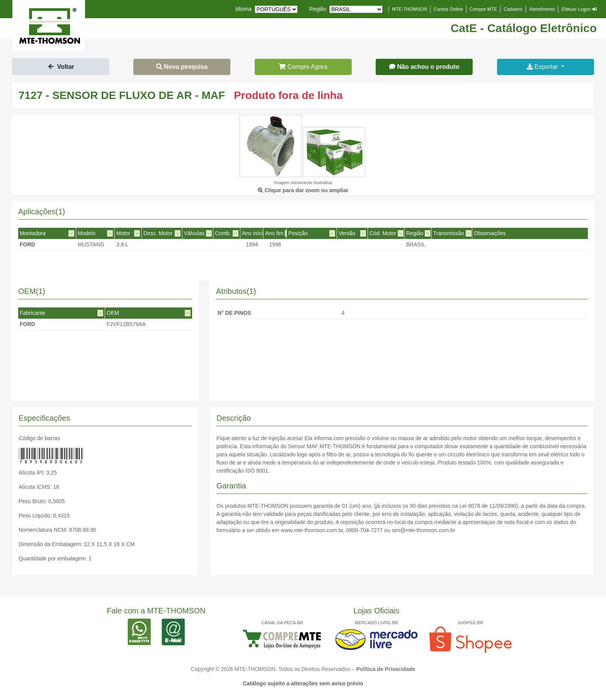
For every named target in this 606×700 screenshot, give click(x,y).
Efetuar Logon (579, 9)
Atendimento (542, 9)
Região (318, 9)
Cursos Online (448, 9)
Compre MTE (483, 9)
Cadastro (513, 9)
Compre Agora (303, 67)
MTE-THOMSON (409, 9)
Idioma (243, 9)
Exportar (543, 67)
